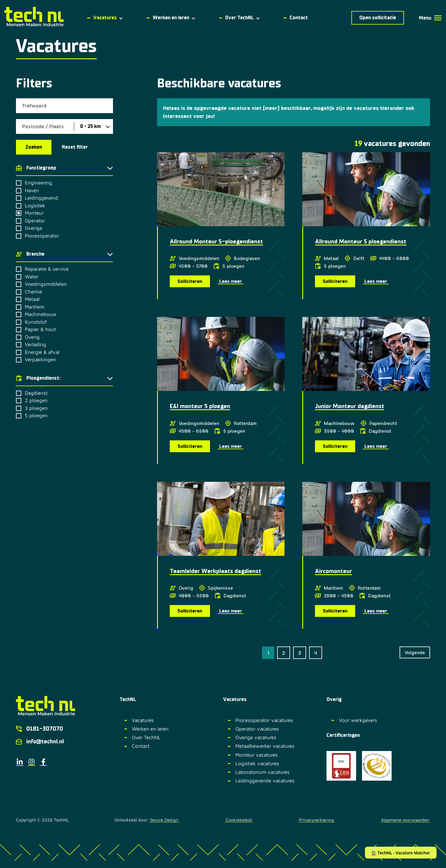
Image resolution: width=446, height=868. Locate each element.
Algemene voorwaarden (405, 820)
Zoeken (34, 147)
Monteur (34, 213)
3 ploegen (36, 408)
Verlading (35, 345)
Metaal (32, 299)
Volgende (415, 652)
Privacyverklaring (316, 820)
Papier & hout (40, 329)
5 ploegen (36, 416)
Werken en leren (150, 729)
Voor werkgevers (358, 720)
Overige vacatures (256, 737)
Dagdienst (36, 393)
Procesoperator (42, 236)
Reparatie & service (47, 269)
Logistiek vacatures (257, 763)
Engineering (38, 183)
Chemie (33, 292)
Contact (141, 746)
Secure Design (164, 820)
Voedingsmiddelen (46, 284)
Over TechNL (146, 737)
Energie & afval (42, 352)
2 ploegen (36, 401)
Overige (34, 228)
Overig (32, 337)
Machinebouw (41, 314)
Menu (430, 18)
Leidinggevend (41, 198)
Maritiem (35, 307)
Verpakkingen (40, 360)
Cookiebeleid (239, 820)
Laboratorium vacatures (262, 772)
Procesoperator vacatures (264, 720)
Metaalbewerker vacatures (265, 746)
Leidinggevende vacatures (265, 781)
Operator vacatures (257, 729)
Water (32, 277)
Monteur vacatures (257, 755)
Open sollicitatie (378, 18)
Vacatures (143, 720)
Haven (32, 191)
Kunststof (36, 322)
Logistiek (35, 206)
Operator (35, 221)
